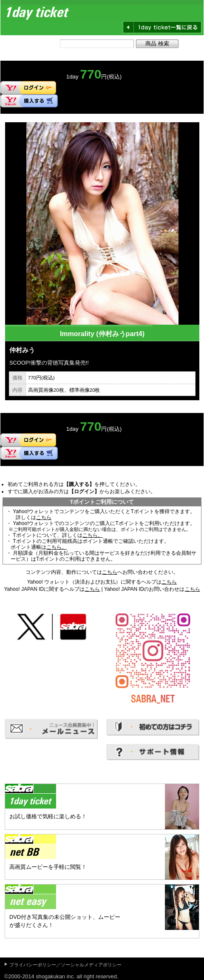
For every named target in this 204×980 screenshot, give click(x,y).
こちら (44, 517)
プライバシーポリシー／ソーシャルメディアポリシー (65, 965)
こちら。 (93, 535)
